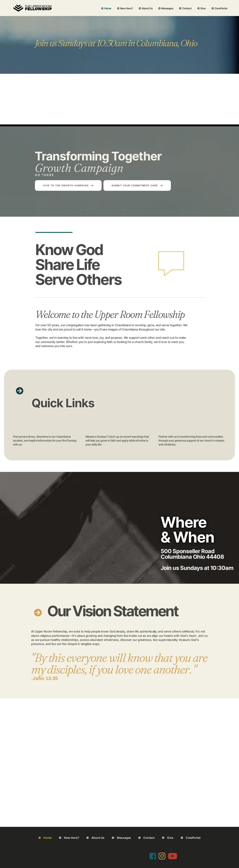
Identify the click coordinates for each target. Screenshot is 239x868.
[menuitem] (106, 8)
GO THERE (45, 175)
